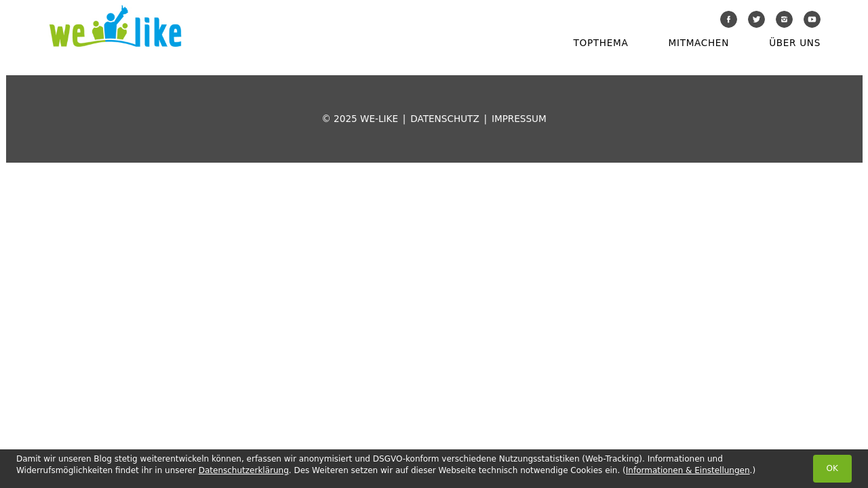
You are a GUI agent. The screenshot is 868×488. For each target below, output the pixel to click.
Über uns (795, 43)
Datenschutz (445, 119)
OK (832, 468)
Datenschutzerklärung (244, 470)
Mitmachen (699, 43)
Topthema (601, 43)
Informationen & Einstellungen (688, 470)
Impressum (519, 119)
